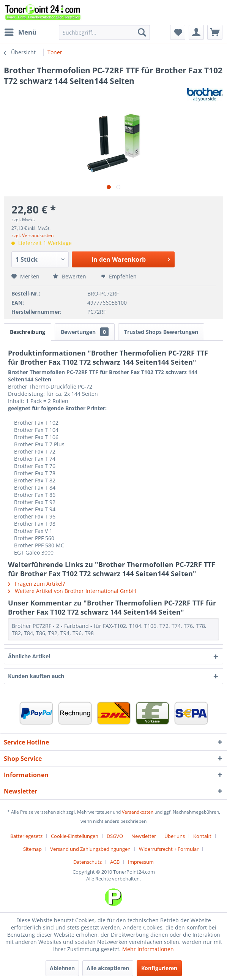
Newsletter (144, 836)
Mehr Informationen (148, 949)
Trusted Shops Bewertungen (161, 332)
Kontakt (202, 836)
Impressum (141, 862)
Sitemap (32, 849)
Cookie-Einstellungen (75, 836)
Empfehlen (119, 276)
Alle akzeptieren (108, 968)
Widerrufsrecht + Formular (169, 849)
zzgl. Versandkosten (32, 235)
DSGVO (115, 836)
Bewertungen (85, 332)
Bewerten (70, 276)
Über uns (175, 836)
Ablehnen (62, 968)
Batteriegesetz (26, 836)
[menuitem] (20, 32)
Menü (20, 31)
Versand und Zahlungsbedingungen (90, 849)
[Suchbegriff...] (104, 32)
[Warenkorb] (215, 32)
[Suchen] (142, 32)
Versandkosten (138, 812)
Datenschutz (87, 862)
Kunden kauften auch (36, 676)
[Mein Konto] (196, 32)
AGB (115, 862)
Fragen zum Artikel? (36, 584)
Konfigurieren (159, 968)
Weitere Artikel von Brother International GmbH (72, 591)
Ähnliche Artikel (29, 656)
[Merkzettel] (178, 32)
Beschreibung (28, 332)
